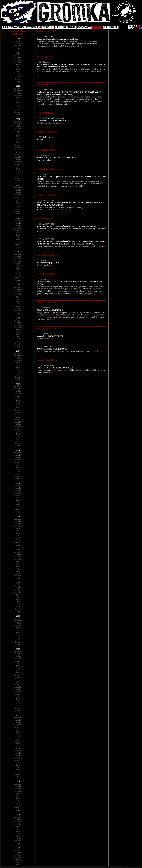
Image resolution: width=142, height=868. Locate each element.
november (18, 58)
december (18, 55)
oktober (18, 60)
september (18, 62)
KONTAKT (84, 27)
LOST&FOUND (65, 27)
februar (18, 46)
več (38, 48)
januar (18, 48)
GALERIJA (111, 27)
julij (18, 67)
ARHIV (97, 27)
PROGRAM (33, 27)
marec (18, 43)
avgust (18, 65)
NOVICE (48, 27)
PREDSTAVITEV (13, 27)
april (18, 41)
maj (18, 72)
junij (18, 69)
